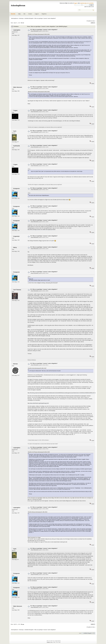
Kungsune (16, 188)
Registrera (44, 14)
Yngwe (15, 110)
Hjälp (19, 14)
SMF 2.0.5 (48, 641)
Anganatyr (16, 236)
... (18, 23)
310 (19, 23)
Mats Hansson (18, 87)
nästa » (94, 21)
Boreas (16, 364)
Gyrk (15, 131)
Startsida (13, 14)
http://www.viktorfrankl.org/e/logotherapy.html (38, 403)
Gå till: (80, 633)
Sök (24, 14)
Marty (15, 247)
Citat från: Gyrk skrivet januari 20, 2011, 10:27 (37, 368)
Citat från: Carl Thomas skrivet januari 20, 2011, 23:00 (39, 452)
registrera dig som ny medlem (87, 3)
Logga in (37, 14)
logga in (76, 3)
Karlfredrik (17, 146)
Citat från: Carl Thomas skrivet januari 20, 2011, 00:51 (39, 34)
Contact (30, 14)
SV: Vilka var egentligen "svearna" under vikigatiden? (44, 30)
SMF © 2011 (53, 641)
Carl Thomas (17, 290)
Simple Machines (58, 641)
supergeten (17, 30)
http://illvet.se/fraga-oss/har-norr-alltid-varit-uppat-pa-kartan (42, 229)
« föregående (89, 21)
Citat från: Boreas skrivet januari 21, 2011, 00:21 (38, 512)
